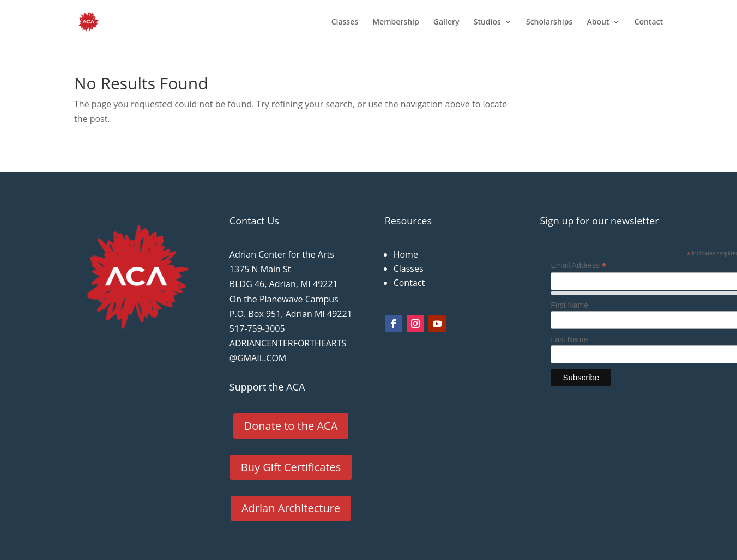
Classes (345, 22)
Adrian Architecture (291, 508)
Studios (487, 22)
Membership (395, 22)
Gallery (446, 22)
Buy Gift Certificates (291, 467)
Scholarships (549, 22)
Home (406, 254)
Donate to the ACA (291, 426)
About (598, 22)
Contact (649, 22)
